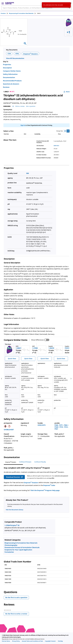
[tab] (5, 13)
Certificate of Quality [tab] (40, 462)
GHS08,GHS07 (9, 430)
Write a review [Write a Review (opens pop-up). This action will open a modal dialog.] (20, 106)
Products (3, 13)
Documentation (9, 77)
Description (7, 68)
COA (9, 54)
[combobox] (36, 8)
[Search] (69, 8)
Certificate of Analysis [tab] (25, 462)
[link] (6, 641)
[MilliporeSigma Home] (10, 3)
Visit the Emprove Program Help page (45, 490)
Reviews (6, 87)
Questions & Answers (11, 84)
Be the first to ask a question (16, 597)
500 (28, 173)
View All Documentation (15, 58)
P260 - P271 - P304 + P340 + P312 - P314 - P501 (62, 427)
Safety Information (10, 74)
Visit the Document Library (14, 510)
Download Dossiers (14, 477)
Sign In (23, 125)
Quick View (12, 359)
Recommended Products (12, 81)
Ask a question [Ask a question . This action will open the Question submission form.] (31, 106)
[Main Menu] (3, 3)
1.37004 (7, 525)
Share (67, 92)
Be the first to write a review (17, 614)
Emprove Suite (49, 485)
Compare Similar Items (12, 71)
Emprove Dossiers (30, 54)
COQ (17, 54)
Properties (7, 64)
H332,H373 (42, 425)
